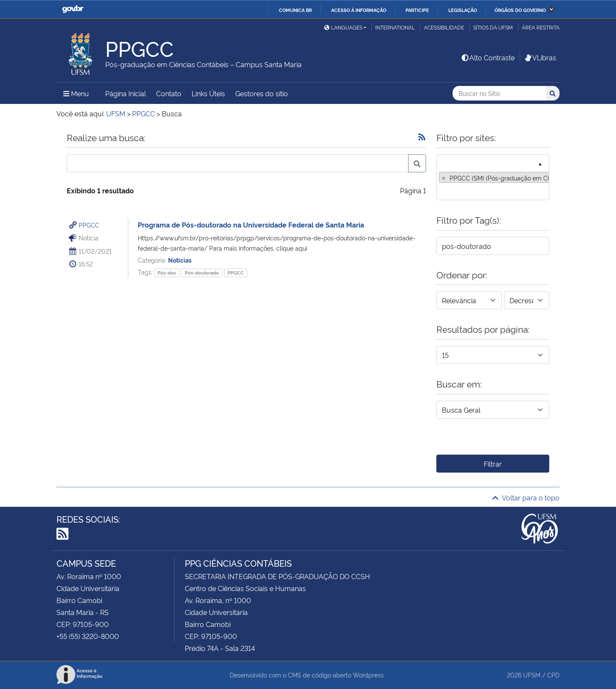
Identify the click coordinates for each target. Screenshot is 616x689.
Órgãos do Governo (520, 10)
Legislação (463, 10)
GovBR (73, 9)
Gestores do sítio (262, 93)
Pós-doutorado (202, 273)
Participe (417, 10)
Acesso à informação (359, 10)
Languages (343, 27)
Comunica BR (295, 10)
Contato (169, 93)
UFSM (532, 675)
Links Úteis (208, 93)
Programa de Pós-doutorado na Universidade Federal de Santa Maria (251, 225)
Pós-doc (167, 273)
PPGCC (89, 225)
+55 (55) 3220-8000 (88, 636)
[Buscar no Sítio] (499, 93)
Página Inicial (126, 93)
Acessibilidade (444, 27)
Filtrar (493, 464)
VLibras (540, 57)
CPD (553, 675)
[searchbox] (441, 191)
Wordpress (368, 675)
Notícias (180, 260)
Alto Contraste (488, 57)
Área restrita (541, 27)
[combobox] (493, 177)
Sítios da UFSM (493, 27)
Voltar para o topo (526, 497)
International (395, 27)
